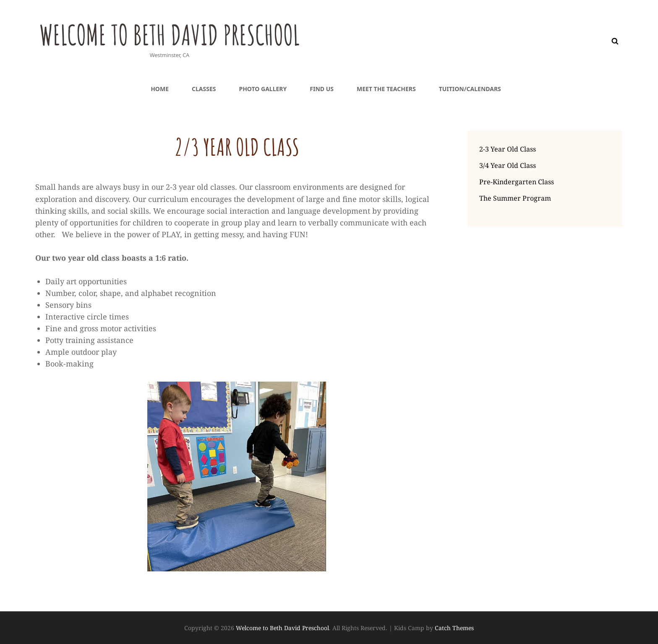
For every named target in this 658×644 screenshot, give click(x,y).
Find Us (322, 89)
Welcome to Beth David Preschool (179, 34)
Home (160, 89)
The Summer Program (515, 198)
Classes (204, 89)
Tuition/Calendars (470, 89)
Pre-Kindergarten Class (517, 182)
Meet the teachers (386, 89)
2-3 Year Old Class (508, 149)
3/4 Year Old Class (508, 165)
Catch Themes (454, 628)
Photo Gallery (263, 89)
